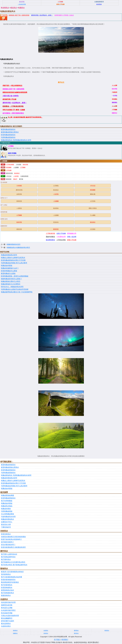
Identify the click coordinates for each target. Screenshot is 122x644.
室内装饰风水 (6, 574)
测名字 (15, 179)
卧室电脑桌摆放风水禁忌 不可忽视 (13, 260)
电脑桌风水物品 (7, 506)
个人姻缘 (93, 215)
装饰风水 (15, 630)
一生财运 (19, 208)
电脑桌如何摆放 (7, 266)
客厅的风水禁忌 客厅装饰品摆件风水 (14, 565)
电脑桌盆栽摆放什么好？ (10, 268)
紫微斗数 (93, 194)
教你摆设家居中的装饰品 (10, 582)
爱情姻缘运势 (72, 233)
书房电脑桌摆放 (7, 511)
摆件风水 (76, 633)
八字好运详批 (61, 240)
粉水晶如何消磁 (7, 613)
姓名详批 (25, 164)
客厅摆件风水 (6, 559)
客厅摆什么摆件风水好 (9, 554)
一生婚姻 (16, 167)
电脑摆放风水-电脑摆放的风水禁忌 (18, 247)
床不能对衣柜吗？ (7, 542)
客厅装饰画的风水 (7, 593)
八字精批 (11, 146)
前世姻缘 (9, 167)
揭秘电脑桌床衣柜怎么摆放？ (11, 279)
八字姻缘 (23, 167)
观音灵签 (19, 229)
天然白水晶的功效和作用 (10, 616)
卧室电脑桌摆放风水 (8, 135)
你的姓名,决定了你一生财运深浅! (19, 15)
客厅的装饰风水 (7, 585)
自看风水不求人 (7, 522)
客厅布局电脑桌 (7, 501)
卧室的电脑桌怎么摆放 (9, 271)
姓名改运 (17, 173)
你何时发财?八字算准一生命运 (64, 15)
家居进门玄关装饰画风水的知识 (12, 572)
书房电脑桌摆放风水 (8, 137)
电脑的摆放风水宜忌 (14, 244)
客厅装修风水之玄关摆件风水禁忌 (13, 562)
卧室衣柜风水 (6, 534)
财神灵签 (9, 179)
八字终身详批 (50, 233)
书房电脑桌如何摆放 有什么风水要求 (14, 263)
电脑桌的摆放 (6, 509)
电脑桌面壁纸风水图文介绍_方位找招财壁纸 (17, 292)
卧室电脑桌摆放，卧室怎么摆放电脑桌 (15, 276)
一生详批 (16, 176)
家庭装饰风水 (6, 595)
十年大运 (9, 176)
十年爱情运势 (61, 237)
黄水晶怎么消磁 (7, 608)
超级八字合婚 (72, 240)
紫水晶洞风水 (6, 624)
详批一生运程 (72, 237)
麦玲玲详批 (9, 173)
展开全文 (61, 82)
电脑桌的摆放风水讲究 (9, 255)
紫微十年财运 (93, 208)
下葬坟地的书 (6, 527)
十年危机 (19, 164)
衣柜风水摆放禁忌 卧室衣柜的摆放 (13, 537)
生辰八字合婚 (61, 233)
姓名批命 (56, 208)
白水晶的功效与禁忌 (8, 610)
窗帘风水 (76, 630)
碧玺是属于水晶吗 (7, 621)
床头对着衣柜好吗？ (8, 545)
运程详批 (19, 194)
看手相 (21, 179)
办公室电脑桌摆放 (7, 514)
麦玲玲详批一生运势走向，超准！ (42, 15)
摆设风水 (14, 8)
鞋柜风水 (107, 630)
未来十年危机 (12, 153)
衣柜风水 (46, 633)
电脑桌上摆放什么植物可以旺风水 (13, 258)
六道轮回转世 (24, 176)
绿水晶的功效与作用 (8, 602)
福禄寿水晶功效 (7, 605)
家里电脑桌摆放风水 (8, 129)
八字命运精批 (10, 164)
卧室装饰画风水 (7, 588)
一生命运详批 (22, 4)
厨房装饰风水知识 (7, 590)
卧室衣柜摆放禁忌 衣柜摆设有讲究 (13, 547)
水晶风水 (46, 630)
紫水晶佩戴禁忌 (7, 618)
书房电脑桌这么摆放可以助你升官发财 (15, 289)
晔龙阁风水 (5, 8)
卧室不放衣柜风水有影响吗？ (12, 539)
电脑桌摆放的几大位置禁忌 (11, 284)
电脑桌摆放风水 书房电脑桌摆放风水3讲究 (16, 140)
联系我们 (65, 640)
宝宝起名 (56, 222)
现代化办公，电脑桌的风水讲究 (12, 287)
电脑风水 (21, 8)
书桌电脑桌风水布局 (8, 517)
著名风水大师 (6, 525)
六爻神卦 (93, 229)
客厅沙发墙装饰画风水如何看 (12, 577)
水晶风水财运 (6, 626)
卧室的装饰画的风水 (8, 580)
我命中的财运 (50, 237)
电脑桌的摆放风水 (7, 519)
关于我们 (57, 640)
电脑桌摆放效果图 (7, 495)
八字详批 (93, 201)
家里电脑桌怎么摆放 (8, 273)
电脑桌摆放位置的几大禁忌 (11, 281)
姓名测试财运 (50, 240)
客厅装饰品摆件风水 (8, 557)
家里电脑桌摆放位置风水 (10, 132)
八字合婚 (9, 170)
